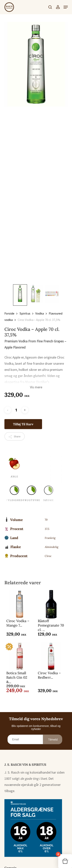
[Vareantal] (16, 410)
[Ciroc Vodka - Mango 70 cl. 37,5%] (20, 604)
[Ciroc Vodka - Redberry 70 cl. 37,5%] (51, 656)
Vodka (40, 313)
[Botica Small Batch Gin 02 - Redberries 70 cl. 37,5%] (20, 656)
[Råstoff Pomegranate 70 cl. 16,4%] (51, 604)
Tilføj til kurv (23, 424)
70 (46, 520)
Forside (9, 313)
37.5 (47, 529)
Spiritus (25, 313)
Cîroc (48, 556)
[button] (66, 7)
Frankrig (50, 538)
